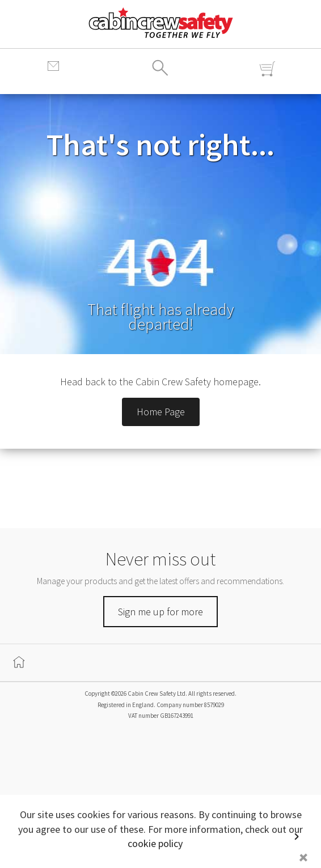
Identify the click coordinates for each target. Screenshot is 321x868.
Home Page (161, 412)
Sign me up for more (160, 612)
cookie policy (155, 843)
